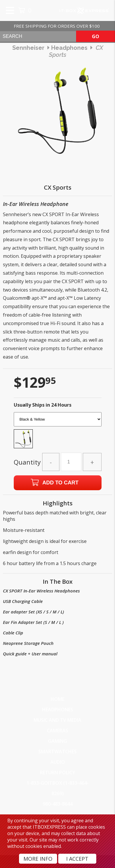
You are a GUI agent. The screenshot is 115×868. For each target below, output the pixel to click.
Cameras (57, 731)
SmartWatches (57, 751)
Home (57, 699)
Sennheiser (28, 48)
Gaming (57, 741)
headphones (69, 48)
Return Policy (57, 772)
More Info (38, 859)
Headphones (58, 710)
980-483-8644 (58, 804)
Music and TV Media (57, 720)
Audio (58, 762)
